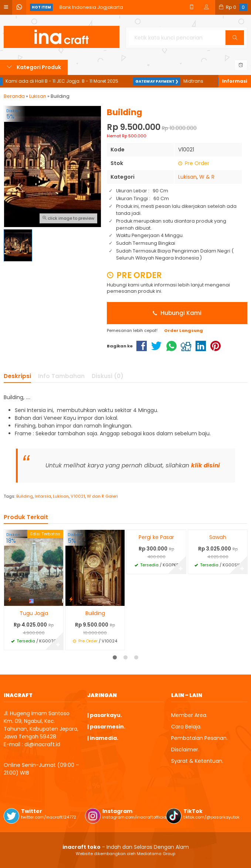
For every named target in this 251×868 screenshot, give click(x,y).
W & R (207, 177)
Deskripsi (17, 376)
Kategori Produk (34, 67)
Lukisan (187, 177)
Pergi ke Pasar (156, 537)
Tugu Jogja (34, 613)
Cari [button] (236, 40)
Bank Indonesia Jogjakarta (91, 7)
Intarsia (43, 496)
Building (25, 496)
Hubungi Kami (177, 313)
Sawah (218, 537)
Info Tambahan (61, 376)
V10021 (78, 496)
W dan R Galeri (102, 496)
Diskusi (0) (108, 376)
